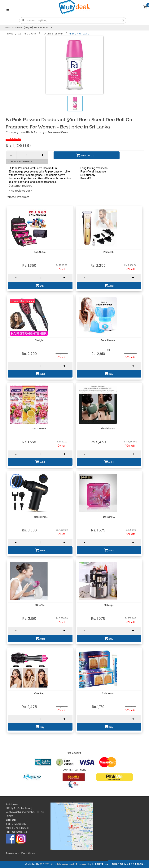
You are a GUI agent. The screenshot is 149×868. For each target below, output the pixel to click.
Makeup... (109, 605)
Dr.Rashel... (109, 517)
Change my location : (128, 864)
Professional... (40, 517)
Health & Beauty (53, 34)
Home (10, 34)
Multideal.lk (64, 807)
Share (134, 33)
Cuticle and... (109, 693)
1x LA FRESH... (40, 429)
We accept (75, 753)
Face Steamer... (109, 340)
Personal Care (79, 34)
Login (28, 27)
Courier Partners (75, 770)
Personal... (109, 252)
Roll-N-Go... (40, 252)
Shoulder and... (109, 429)
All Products (28, 34)
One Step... (40, 693)
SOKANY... (40, 605)
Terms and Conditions (21, 853)
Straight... (40, 340)
